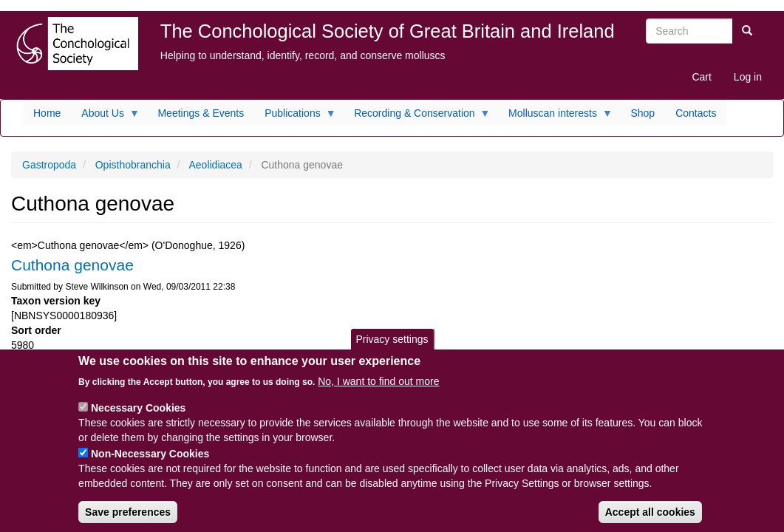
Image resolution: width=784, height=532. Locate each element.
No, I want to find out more (378, 391)
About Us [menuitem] (105, 117)
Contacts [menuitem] (696, 113)
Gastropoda (49, 165)
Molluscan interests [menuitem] (555, 117)
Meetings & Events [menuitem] (201, 113)
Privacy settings (392, 349)
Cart (701, 77)
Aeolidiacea (215, 165)
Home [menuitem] (47, 113)
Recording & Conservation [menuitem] (417, 117)
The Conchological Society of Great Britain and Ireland (388, 31)
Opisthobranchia (133, 165)
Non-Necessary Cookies (150, 463)
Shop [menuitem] (642, 113)
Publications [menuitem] (295, 117)
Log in (748, 77)
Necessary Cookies (138, 417)
